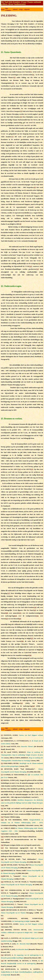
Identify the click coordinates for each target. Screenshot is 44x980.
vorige (21, 9)
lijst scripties (8, 9)
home (3, 9)
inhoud (15, 9)
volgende (27, 9)
